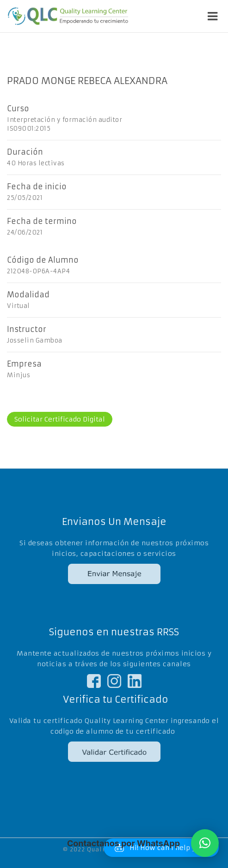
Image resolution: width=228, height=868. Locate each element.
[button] (205, 843)
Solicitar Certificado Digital (60, 419)
